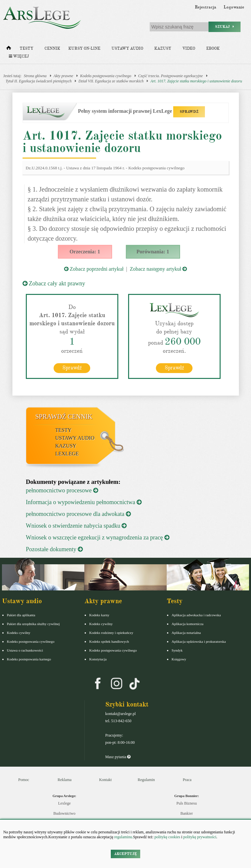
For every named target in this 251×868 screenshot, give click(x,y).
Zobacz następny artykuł (158, 269)
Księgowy (179, 659)
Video (189, 49)
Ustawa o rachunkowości (25, 650)
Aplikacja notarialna (186, 633)
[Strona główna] (9, 49)
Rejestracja (206, 7)
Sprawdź (72, 368)
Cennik (52, 49)
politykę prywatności (200, 837)
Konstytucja (98, 659)
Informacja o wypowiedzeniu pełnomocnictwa (84, 502)
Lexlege (65, 803)
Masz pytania (118, 757)
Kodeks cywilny (19, 633)
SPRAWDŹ (189, 112)
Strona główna (35, 76)
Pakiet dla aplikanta (21, 615)
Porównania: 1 (153, 252)
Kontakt (105, 780)
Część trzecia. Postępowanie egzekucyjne (171, 76)
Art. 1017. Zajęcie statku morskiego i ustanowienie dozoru (196, 81)
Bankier (187, 813)
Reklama (65, 780)
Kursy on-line (84, 49)
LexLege (67, 454)
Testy (26, 49)
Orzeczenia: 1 (85, 252)
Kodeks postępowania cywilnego (106, 76)
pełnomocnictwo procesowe (62, 490)
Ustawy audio (127, 49)
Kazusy (163, 49)
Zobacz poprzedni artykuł (94, 269)
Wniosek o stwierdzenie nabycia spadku (76, 526)
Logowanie (234, 7)
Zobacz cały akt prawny (54, 283)
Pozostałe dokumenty (54, 549)
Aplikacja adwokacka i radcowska (196, 615)
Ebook (213, 49)
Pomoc (24, 780)
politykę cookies (167, 837)
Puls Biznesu (187, 803)
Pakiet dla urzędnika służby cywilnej (33, 624)
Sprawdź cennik (64, 417)
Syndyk (177, 650)
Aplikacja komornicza (187, 624)
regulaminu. (123, 837)
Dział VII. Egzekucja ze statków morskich (111, 81)
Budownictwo (64, 813)
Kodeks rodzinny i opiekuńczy (111, 633)
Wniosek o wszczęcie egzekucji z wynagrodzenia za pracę (98, 537)
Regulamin (146, 780)
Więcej (19, 56)
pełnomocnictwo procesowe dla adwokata (78, 514)
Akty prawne (63, 76)
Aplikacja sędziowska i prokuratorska (199, 641)
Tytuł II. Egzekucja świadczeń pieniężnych (39, 81)
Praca (187, 780)
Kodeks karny (99, 615)
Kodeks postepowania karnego (29, 659)
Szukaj (225, 27)
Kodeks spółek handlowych (109, 641)
